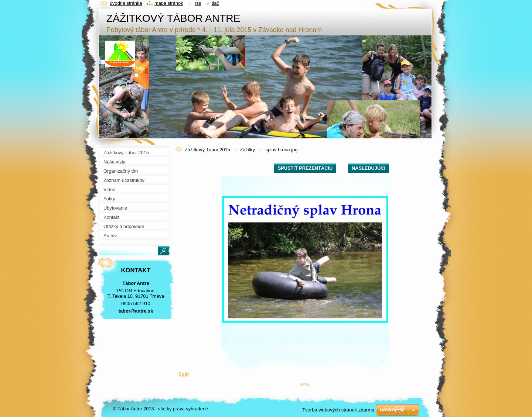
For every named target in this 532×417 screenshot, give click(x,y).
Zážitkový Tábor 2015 (207, 150)
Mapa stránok (169, 3)
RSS (198, 3)
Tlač (215, 3)
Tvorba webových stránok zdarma (338, 410)
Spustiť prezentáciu (305, 168)
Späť (184, 374)
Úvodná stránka (126, 3)
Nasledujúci (369, 168)
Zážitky (247, 150)
